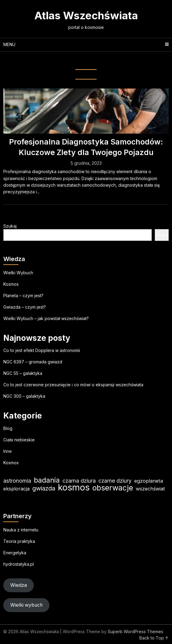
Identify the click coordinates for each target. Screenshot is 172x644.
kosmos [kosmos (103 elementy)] (74, 487)
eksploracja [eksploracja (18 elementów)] (16, 489)
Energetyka (15, 553)
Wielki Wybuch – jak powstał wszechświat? (46, 318)
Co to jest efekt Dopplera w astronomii (42, 350)
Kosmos (11, 284)
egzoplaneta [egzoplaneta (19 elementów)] (149, 481)
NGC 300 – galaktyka (24, 396)
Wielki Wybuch (18, 273)
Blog (8, 428)
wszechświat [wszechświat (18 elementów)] (150, 489)
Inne (8, 451)
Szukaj (10, 226)
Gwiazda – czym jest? (25, 307)
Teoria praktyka (19, 541)
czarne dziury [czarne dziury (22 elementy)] (115, 481)
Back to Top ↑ (154, 638)
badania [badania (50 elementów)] (47, 480)
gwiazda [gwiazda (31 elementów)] (44, 488)
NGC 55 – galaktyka (23, 373)
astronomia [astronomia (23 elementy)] (17, 481)
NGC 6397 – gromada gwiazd (33, 362)
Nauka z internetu (21, 530)
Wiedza (19, 585)
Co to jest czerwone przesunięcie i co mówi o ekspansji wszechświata (73, 385)
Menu (9, 44)
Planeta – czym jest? (23, 296)
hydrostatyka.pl (19, 564)
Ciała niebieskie (19, 440)
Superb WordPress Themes (135, 632)
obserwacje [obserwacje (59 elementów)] (113, 488)
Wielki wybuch (26, 605)
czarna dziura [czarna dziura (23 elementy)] (79, 481)
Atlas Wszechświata (86, 15)
